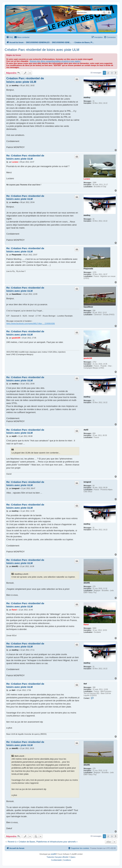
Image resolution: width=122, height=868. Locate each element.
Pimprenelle (88, 269)
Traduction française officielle (57, 857)
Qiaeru (73, 857)
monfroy (87, 97)
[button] (116, 73)
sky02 (86, 430)
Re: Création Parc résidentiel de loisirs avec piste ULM (25, 157)
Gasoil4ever (88, 307)
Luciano (87, 179)
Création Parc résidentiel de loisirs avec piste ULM (42, 50)
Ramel (86, 625)
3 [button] (112, 73)
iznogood (87, 482)
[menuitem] (10, 37)
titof (85, 684)
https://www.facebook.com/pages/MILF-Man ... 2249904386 (31, 323)
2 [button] (108, 73)
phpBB (53, 854)
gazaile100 (88, 358)
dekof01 (87, 583)
